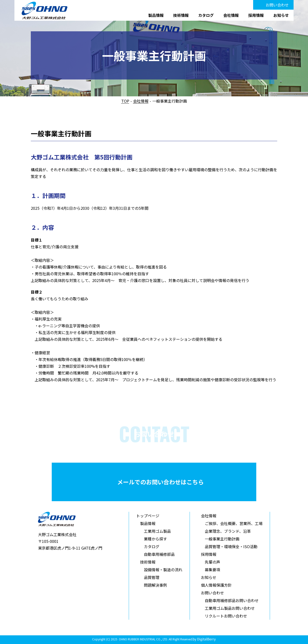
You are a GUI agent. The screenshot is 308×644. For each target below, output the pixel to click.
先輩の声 (212, 562)
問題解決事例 (155, 585)
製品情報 (156, 15)
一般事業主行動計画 (222, 539)
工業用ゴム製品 (157, 531)
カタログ (206, 15)
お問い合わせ (277, 5)
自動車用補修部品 (159, 554)
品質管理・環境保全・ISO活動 (231, 546)
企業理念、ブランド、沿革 (228, 531)
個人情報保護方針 (216, 585)
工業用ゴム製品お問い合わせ (230, 608)
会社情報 (231, 15)
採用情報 (256, 15)
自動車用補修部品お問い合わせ (232, 600)
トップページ (148, 516)
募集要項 (212, 570)
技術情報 (181, 15)
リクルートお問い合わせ (226, 616)
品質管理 (152, 577)
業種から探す (155, 539)
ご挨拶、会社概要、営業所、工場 (234, 523)
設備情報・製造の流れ (163, 570)
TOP (125, 101)
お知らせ (281, 15)
